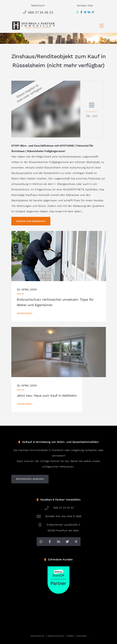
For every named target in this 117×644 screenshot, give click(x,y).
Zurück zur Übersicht (31, 221)
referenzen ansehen (30, 479)
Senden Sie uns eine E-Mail (59, 516)
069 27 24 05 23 (38, 12)
